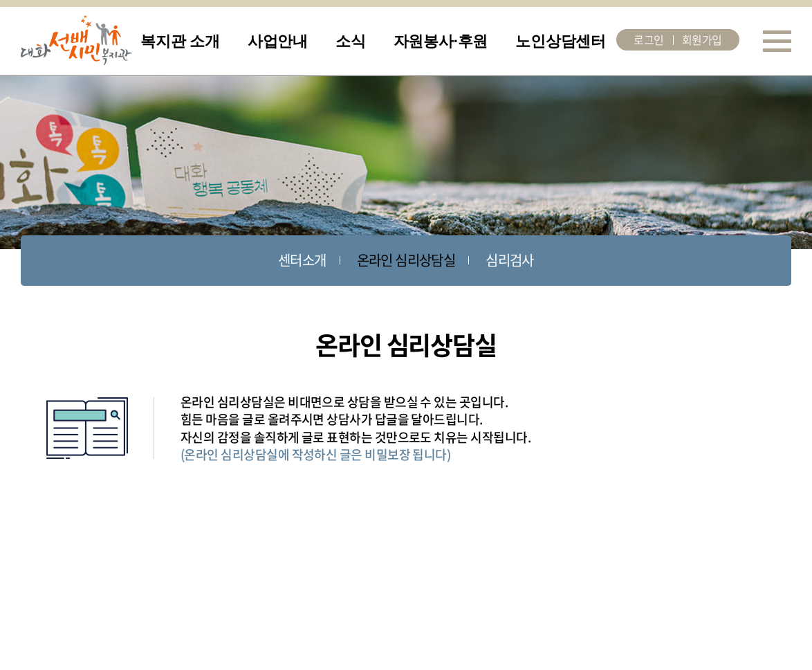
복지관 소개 (180, 41)
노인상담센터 (561, 41)
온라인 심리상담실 (406, 260)
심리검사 (510, 260)
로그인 (649, 39)
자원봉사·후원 (441, 41)
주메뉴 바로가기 (0, 0)
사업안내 (278, 41)
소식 (351, 41)
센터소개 (302, 260)
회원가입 (702, 39)
